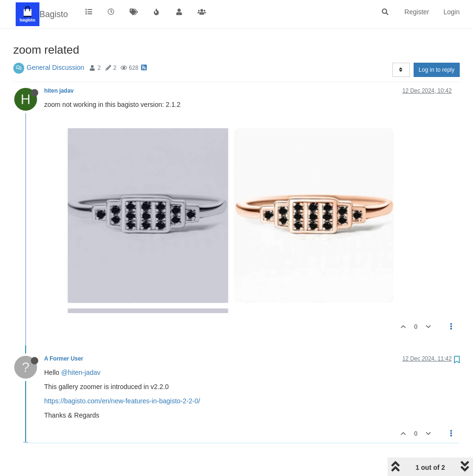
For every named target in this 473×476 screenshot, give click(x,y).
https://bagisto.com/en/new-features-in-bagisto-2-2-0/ (122, 401)
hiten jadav (59, 91)
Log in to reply (437, 70)
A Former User (64, 359)
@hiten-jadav (81, 372)
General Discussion (55, 67)
